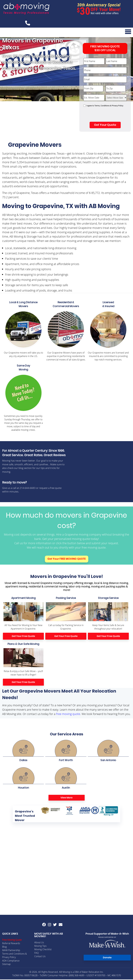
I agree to (105, 106)
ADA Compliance (11, 961)
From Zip (88, 85)
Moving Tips (40, 946)
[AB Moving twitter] (55, 925)
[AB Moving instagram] (49, 925)
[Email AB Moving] (61, 925)
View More (66, 798)
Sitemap (6, 965)
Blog (4, 947)
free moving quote (68, 714)
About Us (39, 943)
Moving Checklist (43, 950)
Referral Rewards (11, 944)
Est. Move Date (91, 94)
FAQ (36, 953)
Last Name (111, 58)
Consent (88, 103)
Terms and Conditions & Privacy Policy (14, 956)
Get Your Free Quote (23, 637)
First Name (89, 58)
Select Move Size (114, 94)
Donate (107, 958)
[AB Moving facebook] (44, 925)
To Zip (109, 85)
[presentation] (105, 116)
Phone (87, 67)
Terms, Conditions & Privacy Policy (109, 106)
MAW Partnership (11, 951)
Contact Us (40, 957)
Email (86, 76)
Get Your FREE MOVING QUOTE (67, 560)
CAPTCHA (88, 109)
